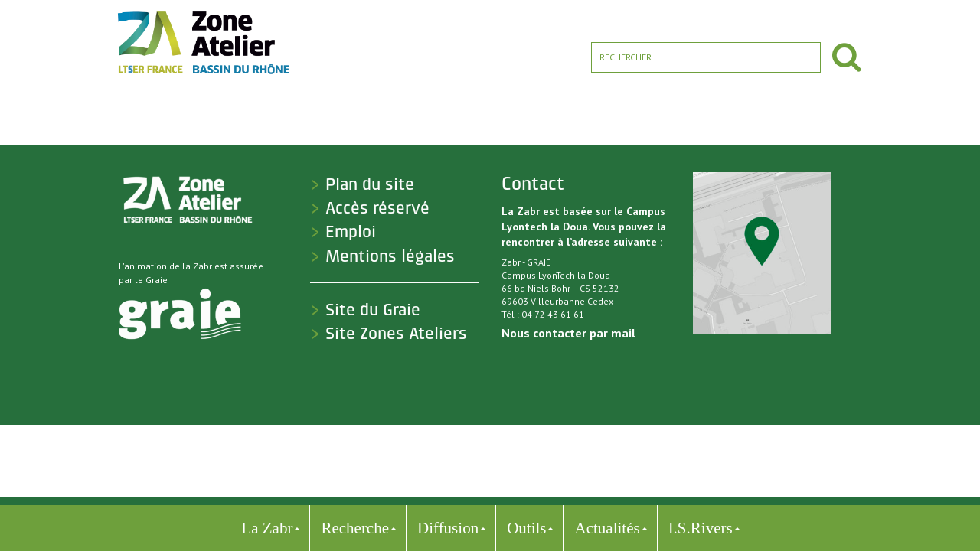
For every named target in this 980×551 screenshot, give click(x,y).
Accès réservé (377, 208)
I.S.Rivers (701, 528)
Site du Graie (373, 310)
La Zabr (267, 528)
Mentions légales (390, 256)
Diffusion (448, 528)
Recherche (355, 528)
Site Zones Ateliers (396, 334)
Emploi (351, 232)
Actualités (607, 528)
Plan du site (370, 184)
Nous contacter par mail (568, 333)
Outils (526, 528)
